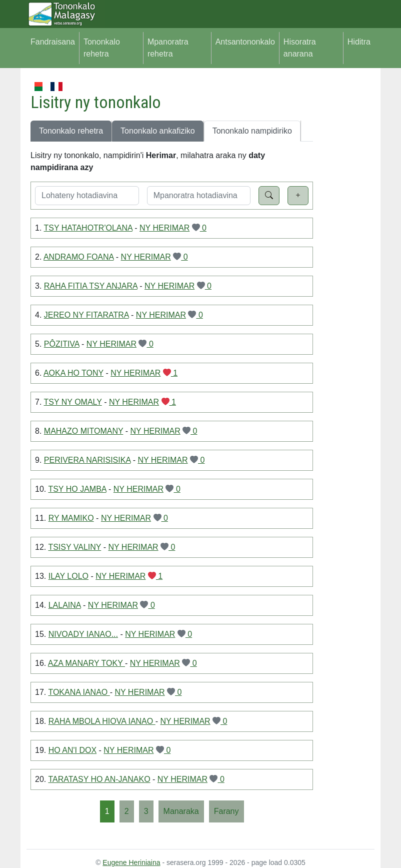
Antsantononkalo (245, 42)
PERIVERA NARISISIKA (87, 460)
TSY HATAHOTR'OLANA (88, 228)
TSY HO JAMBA (77, 489)
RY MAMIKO (71, 518)
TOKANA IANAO (79, 692)
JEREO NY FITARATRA (86, 315)
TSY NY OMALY (73, 402)
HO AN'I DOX (72, 750)
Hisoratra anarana (300, 48)
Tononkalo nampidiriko (252, 131)
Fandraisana (53, 42)
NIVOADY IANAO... (83, 634)
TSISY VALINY (74, 547)
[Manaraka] (181, 811)
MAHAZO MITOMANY (84, 431)
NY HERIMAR (164, 228)
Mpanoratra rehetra (168, 48)
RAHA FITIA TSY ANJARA (91, 286)
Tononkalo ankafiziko (158, 131)
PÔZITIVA (62, 344)
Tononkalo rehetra (102, 48)
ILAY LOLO (68, 576)
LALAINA (65, 605)
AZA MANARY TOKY (86, 663)
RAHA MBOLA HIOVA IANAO (102, 721)
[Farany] (226, 811)
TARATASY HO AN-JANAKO (99, 779)
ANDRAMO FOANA (78, 257)
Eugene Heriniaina (131, 862)
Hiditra (359, 42)
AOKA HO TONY (73, 373)
